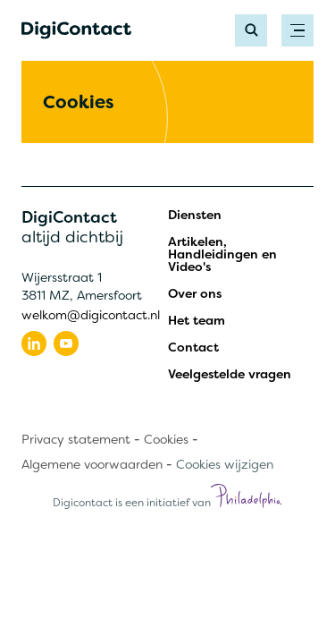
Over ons (195, 293)
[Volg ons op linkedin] (34, 343)
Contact (193, 347)
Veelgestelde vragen (230, 374)
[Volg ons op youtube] (66, 343)
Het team (197, 320)
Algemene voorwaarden (92, 464)
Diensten (195, 215)
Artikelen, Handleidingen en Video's (222, 254)
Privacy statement (76, 439)
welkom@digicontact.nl (91, 315)
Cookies (166, 439)
